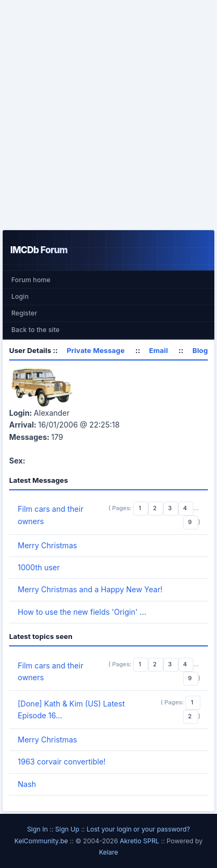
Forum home (31, 280)
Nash (27, 784)
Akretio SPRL (140, 841)
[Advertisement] (108, 115)
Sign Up (67, 829)
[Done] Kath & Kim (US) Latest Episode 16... (71, 709)
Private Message (96, 350)
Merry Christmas (47, 545)
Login (20, 296)
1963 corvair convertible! (62, 762)
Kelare (108, 852)
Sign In (37, 829)
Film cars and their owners (50, 515)
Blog (200, 350)
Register (24, 313)
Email (159, 350)
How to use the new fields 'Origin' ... (82, 612)
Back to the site (35, 330)
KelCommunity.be (42, 841)
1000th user (39, 567)
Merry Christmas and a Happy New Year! (90, 589)
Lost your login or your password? (138, 829)
